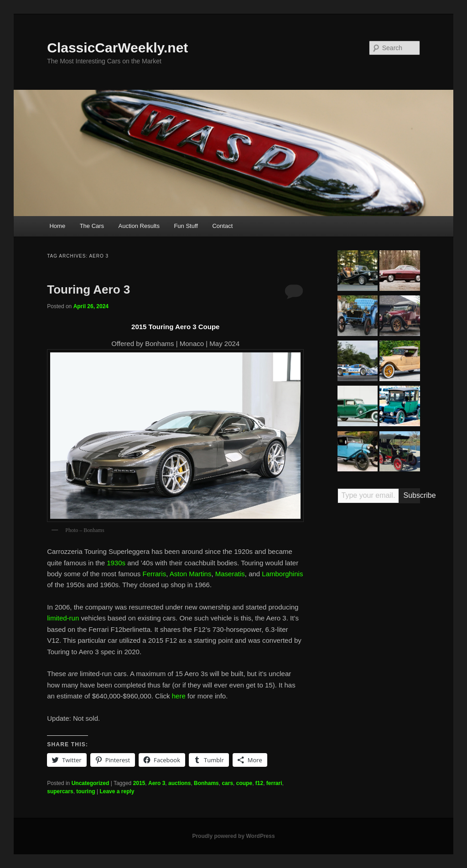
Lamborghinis (282, 574)
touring (86, 791)
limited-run (63, 618)
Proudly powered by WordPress (233, 836)
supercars (60, 791)
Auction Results (139, 226)
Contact (222, 226)
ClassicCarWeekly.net (117, 48)
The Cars (92, 226)
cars (227, 783)
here (179, 696)
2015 (139, 783)
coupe (244, 783)
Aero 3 (157, 783)
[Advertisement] (379, 652)
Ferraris (155, 574)
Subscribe (411, 495)
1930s (116, 563)
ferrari (274, 783)
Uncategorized (91, 783)
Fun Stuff (186, 226)
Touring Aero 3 (88, 289)
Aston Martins (191, 574)
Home (57, 226)
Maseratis (230, 574)
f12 (259, 783)
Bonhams (206, 783)
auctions (179, 783)
